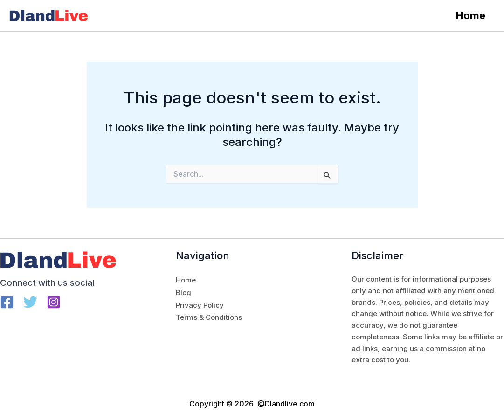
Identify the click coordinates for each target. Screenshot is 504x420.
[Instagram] (54, 302)
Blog (183, 293)
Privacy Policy (200, 305)
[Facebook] (7, 302)
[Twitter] (30, 302)
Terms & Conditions (209, 317)
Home (470, 15)
